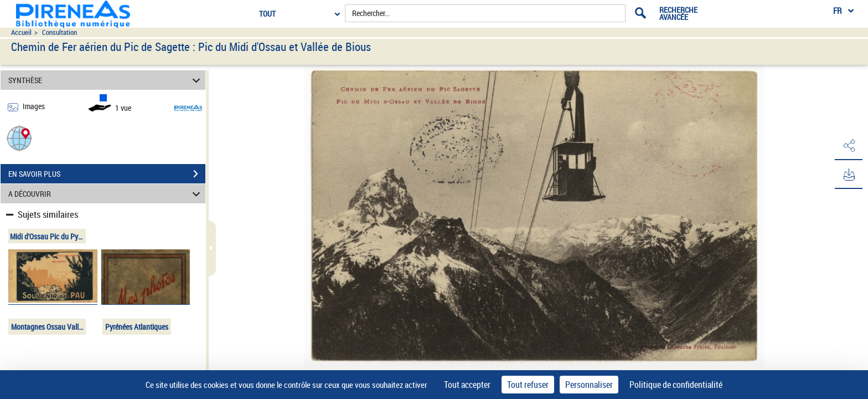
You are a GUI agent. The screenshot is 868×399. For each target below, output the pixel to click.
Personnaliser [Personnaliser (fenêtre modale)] (589, 385)
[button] (19, 138)
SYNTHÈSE (106, 80)
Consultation (60, 32)
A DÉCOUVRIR (106, 194)
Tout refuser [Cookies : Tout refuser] (528, 385)
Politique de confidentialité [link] (676, 385)
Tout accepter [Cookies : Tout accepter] (467, 385)
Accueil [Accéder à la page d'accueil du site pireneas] (21, 32)
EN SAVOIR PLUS (107, 174)
